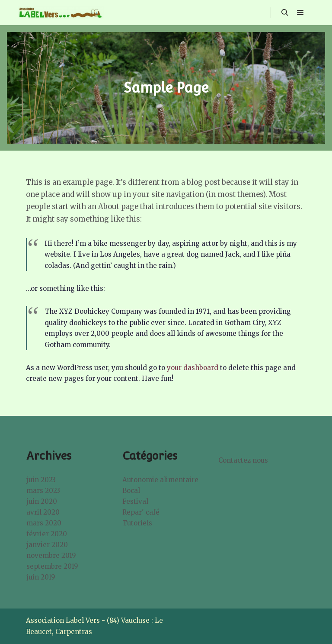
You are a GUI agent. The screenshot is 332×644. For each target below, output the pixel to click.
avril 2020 (43, 512)
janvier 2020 (47, 545)
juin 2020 (42, 501)
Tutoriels (137, 523)
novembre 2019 (51, 555)
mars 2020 (44, 523)
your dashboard (193, 368)
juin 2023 (41, 480)
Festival (135, 501)
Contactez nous (243, 460)
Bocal (131, 491)
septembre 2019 (52, 566)
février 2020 (47, 534)
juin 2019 (41, 577)
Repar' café (141, 512)
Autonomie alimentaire (160, 480)
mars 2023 (43, 491)
